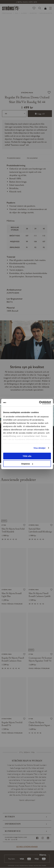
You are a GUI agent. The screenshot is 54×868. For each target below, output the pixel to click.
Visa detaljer (40, 448)
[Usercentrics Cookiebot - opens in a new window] (39, 403)
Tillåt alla (27, 456)
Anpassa (27, 464)
